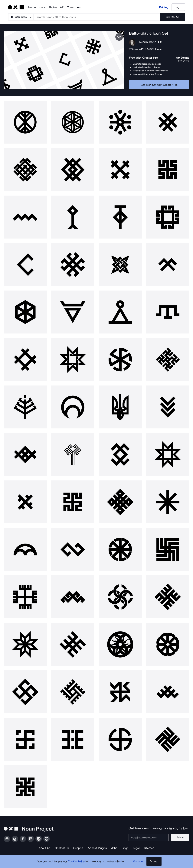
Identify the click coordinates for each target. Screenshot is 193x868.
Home (32, 7)
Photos (53, 7)
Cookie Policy (76, 861)
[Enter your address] (149, 837)
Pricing (164, 7)
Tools (70, 7)
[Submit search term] (172, 17)
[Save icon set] (119, 37)
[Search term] (97, 17)
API (62, 7)
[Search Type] (21, 17)
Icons (42, 7)
